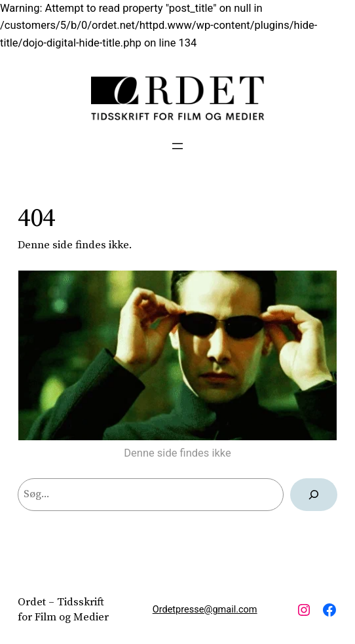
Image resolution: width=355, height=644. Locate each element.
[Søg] (314, 495)
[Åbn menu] (177, 146)
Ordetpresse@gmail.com (205, 610)
